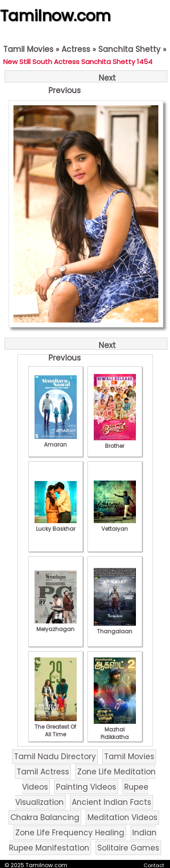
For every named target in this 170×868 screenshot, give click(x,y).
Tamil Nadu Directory (55, 756)
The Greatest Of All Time (56, 727)
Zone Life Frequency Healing (70, 833)
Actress (76, 49)
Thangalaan (115, 627)
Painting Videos (86, 787)
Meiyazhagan (56, 625)
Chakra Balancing (45, 817)
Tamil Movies (28, 49)
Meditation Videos (122, 817)
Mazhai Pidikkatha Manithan (115, 733)
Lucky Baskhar (56, 525)
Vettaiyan (115, 525)
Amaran (56, 441)
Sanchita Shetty (129, 49)
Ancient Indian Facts (111, 802)
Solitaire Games (128, 848)
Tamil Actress (43, 772)
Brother (115, 442)
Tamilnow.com (55, 16)
